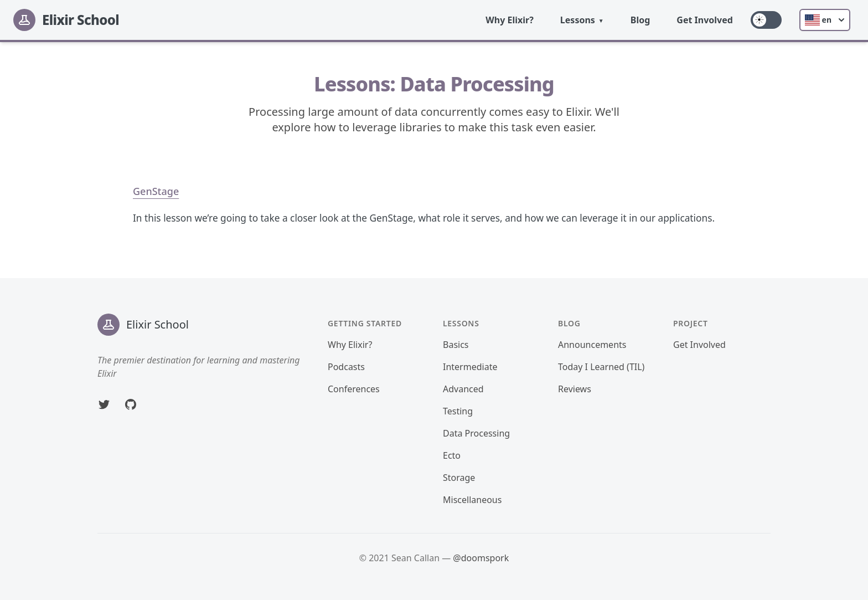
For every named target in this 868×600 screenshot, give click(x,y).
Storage (459, 478)
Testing (458, 411)
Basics (456, 345)
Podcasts (346, 367)
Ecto (452, 455)
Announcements (592, 345)
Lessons (578, 20)
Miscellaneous (472, 500)
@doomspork (481, 558)
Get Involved (705, 20)
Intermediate (470, 367)
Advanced (463, 389)
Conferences (354, 389)
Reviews (575, 389)
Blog (640, 20)
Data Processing (476, 433)
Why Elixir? (510, 20)
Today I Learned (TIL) (601, 367)
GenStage (156, 191)
